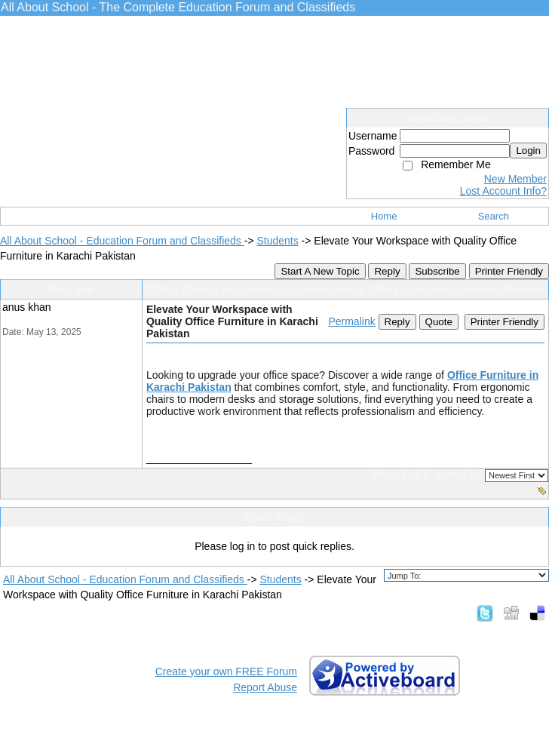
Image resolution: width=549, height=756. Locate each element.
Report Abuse (265, 687)
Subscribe (437, 271)
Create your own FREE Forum (226, 671)
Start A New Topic (320, 271)
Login (528, 151)
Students (277, 241)
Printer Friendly (509, 271)
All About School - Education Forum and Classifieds (122, 241)
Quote (439, 322)
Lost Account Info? (503, 191)
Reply (387, 271)
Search (494, 216)
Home (384, 216)
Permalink (351, 321)
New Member (515, 179)
